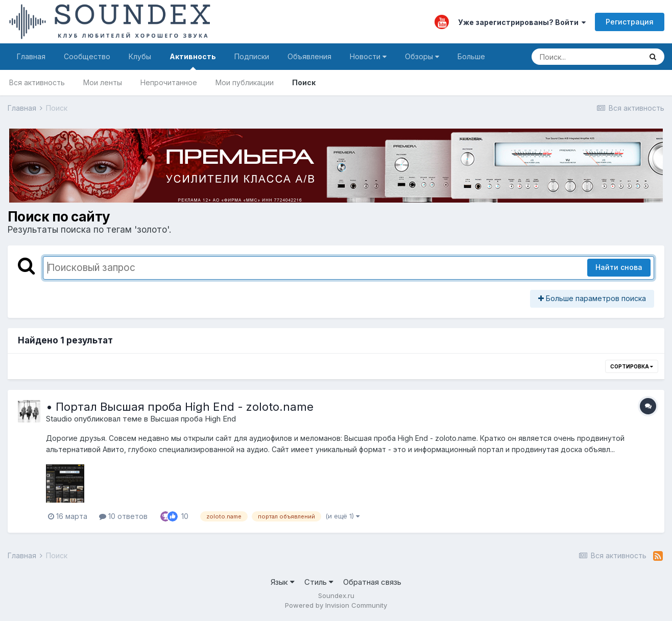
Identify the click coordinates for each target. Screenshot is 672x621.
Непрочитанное (169, 82)
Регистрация (630, 22)
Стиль (319, 582)
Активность (193, 61)
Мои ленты (103, 82)
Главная (31, 56)
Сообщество (87, 56)
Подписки (252, 56)
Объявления (309, 56)
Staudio (59, 419)
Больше (471, 56)
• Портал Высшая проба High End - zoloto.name (180, 407)
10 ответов (123, 516)
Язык (283, 582)
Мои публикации (245, 82)
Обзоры (422, 56)
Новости (368, 56)
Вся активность (37, 82)
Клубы (140, 56)
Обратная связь (372, 582)
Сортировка (632, 366)
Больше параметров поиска (592, 298)
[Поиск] (586, 57)
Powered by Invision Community (336, 605)
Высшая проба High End (193, 419)
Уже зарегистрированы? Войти (522, 22)
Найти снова (619, 267)
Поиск (304, 82)
